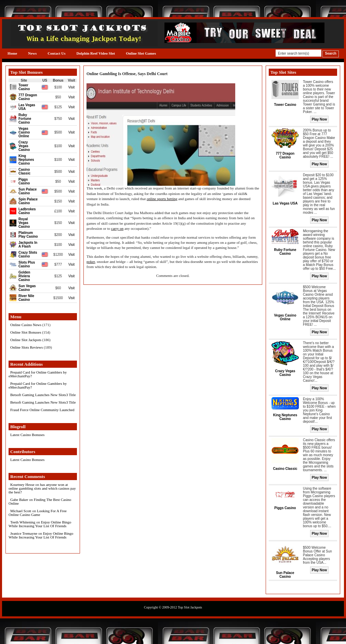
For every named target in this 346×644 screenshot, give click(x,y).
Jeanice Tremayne (24, 533)
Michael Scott (21, 511)
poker (91, 262)
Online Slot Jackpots (26, 340)
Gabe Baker (19, 500)
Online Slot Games (141, 53)
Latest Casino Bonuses (27, 435)
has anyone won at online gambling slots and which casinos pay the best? (42, 488)
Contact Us (56, 53)
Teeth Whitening (23, 522)
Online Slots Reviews (26, 347)
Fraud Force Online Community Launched (42, 410)
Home (12, 53)
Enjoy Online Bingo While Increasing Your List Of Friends (40, 524)
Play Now (319, 119)
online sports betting (162, 199)
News (32, 53)
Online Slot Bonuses (26, 332)
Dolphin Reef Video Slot (96, 53)
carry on (117, 228)
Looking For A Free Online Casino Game (38, 513)
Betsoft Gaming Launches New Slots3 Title (43, 395)
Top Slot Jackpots (190, 607)
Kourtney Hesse (22, 485)
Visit (72, 87)
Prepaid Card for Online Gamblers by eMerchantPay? (38, 374)
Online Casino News (26, 325)
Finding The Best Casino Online (40, 501)
